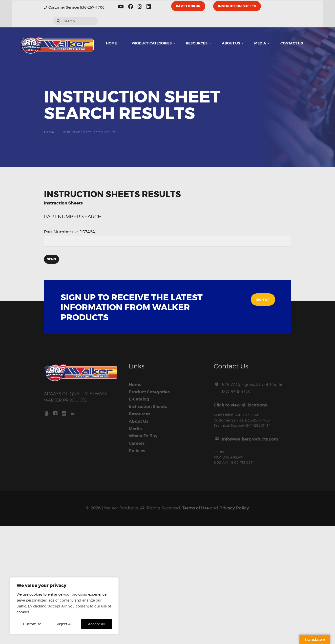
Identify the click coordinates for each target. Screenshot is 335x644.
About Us (138, 421)
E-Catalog (139, 399)
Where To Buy (143, 436)
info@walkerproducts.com (250, 439)
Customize (32, 624)
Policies (137, 451)
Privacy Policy (234, 508)
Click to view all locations (240, 405)
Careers (137, 443)
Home (49, 132)
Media (135, 429)
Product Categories (149, 392)
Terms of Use (195, 508)
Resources (139, 414)
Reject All (65, 624)
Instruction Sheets (148, 407)
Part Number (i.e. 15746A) (70, 232)
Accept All (97, 624)
